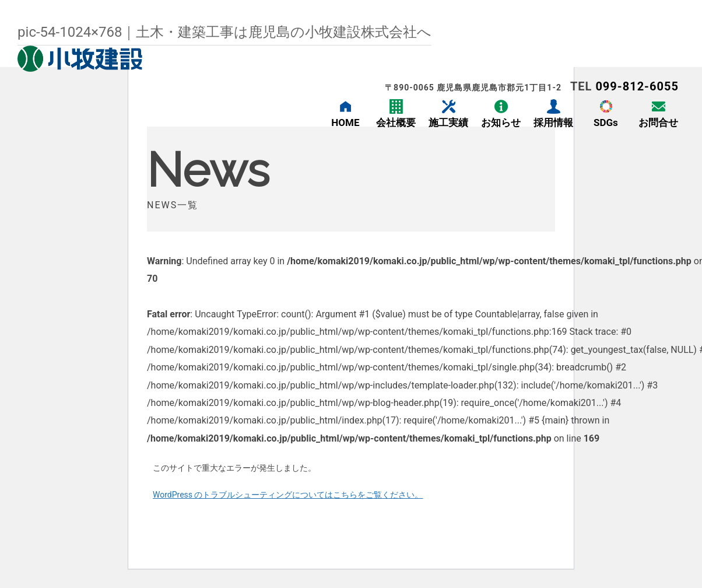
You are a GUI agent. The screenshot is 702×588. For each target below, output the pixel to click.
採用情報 (553, 123)
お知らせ (501, 123)
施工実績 (448, 123)
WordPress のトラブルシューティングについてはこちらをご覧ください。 (288, 495)
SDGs (606, 123)
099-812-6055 (637, 86)
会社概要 (396, 123)
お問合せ (658, 123)
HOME (345, 123)
